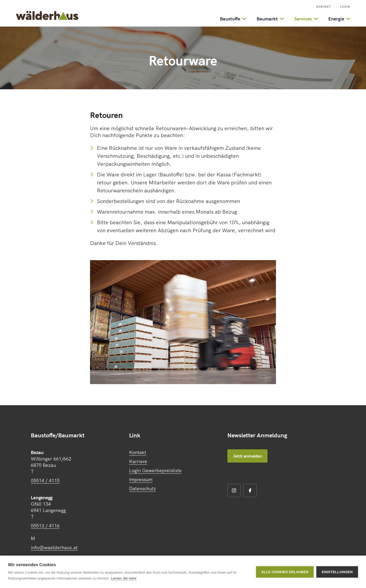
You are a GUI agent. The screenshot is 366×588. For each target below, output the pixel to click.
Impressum (141, 479)
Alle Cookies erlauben (285, 572)
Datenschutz (142, 488)
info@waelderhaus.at (54, 547)
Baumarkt (267, 19)
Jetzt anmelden (247, 456)
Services (303, 19)
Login (345, 7)
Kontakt (324, 7)
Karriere (138, 461)
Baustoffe (230, 19)
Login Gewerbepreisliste (155, 470)
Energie (336, 19)
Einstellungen (337, 572)
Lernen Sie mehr (124, 578)
